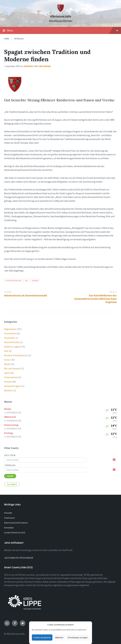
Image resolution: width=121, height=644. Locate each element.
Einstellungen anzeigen (78, 637)
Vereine (8, 382)
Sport (7, 373)
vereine (35, 280)
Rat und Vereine (43, 66)
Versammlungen (12, 386)
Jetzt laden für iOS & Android (19, 558)
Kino (6, 351)
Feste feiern (10, 334)
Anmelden (9, 528)
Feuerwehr (10, 338)
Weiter (113, 292)
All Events (12, 484)
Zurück (8, 292)
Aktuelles (19, 39)
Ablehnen (59, 637)
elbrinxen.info (61, 16)
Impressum (9, 518)
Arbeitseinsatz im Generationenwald (25, 295)
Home (7, 39)
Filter (10, 476)
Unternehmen (11, 377)
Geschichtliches (12, 342)
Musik (7, 364)
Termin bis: (10, 465)
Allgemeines (10, 329)
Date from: (10, 455)
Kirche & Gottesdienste (16, 355)
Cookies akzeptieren (42, 637)
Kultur (7, 360)
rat (27, 280)
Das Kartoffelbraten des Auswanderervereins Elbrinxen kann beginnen (96, 299)
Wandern (8, 390)
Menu (60, 31)
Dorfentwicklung (14, 280)
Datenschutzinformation (16, 523)
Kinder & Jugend (12, 347)
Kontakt (8, 513)
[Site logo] (61, 11)
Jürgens (28, 66)
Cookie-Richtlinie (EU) (15, 533)
